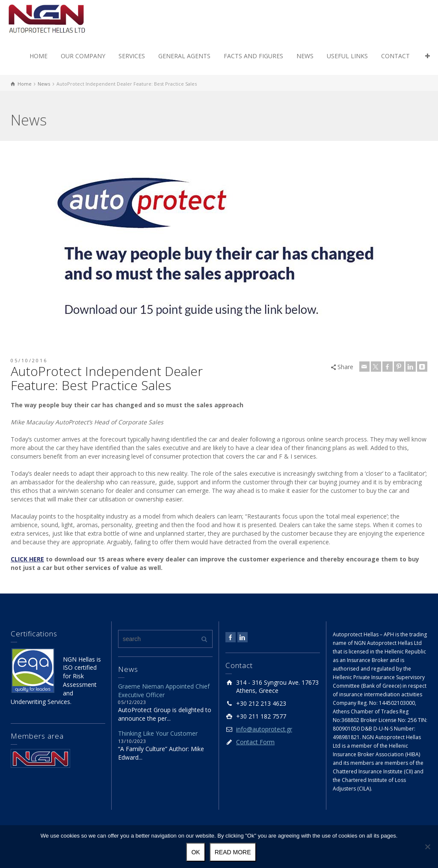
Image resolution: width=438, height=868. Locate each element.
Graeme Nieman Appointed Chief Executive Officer (164, 691)
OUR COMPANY (83, 56)
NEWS (305, 56)
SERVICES (132, 56)
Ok (195, 852)
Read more (233, 852)
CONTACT (395, 56)
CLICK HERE (27, 559)
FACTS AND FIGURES (253, 56)
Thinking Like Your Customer (158, 733)
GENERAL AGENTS (184, 56)
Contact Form (255, 742)
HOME (38, 56)
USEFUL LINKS (347, 56)
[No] (427, 847)
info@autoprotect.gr (264, 729)
